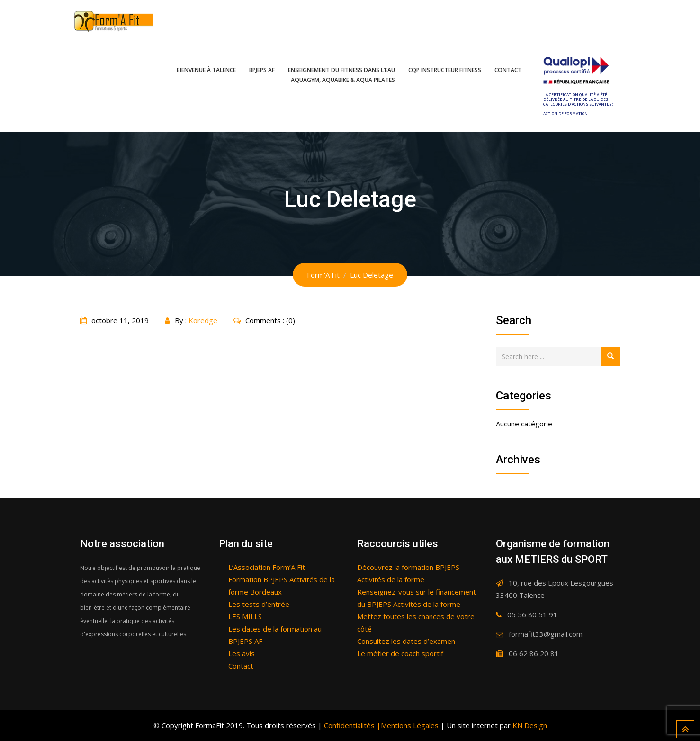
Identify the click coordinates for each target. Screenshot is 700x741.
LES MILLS (245, 616)
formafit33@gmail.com (546, 634)
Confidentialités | (351, 725)
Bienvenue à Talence (206, 70)
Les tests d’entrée (259, 604)
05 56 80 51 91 (532, 614)
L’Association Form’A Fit (267, 567)
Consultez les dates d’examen (406, 641)
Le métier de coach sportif (400, 653)
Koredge (203, 320)
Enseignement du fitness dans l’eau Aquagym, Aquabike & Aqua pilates (341, 75)
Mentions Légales (410, 725)
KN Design (530, 725)
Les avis (242, 653)
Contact (508, 70)
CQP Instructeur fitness (445, 70)
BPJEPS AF (262, 70)
